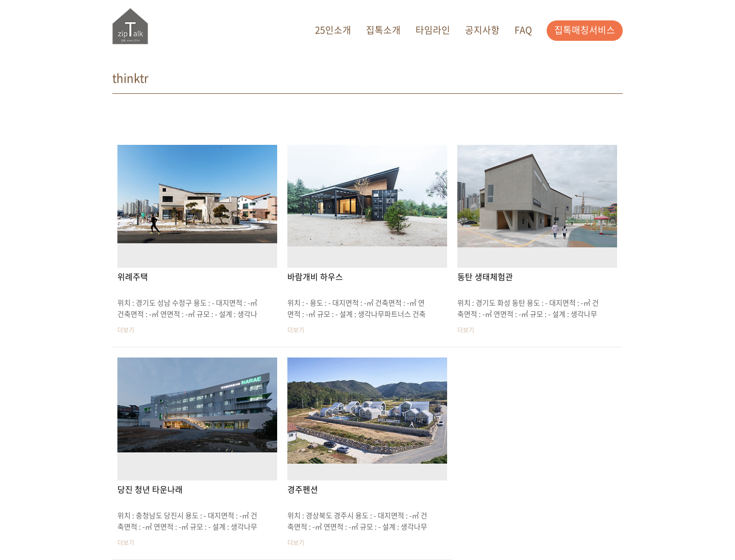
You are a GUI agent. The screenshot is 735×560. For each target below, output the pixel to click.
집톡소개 (383, 30)
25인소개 (333, 30)
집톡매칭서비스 (585, 30)
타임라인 (433, 30)
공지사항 (482, 30)
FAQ (523, 30)
